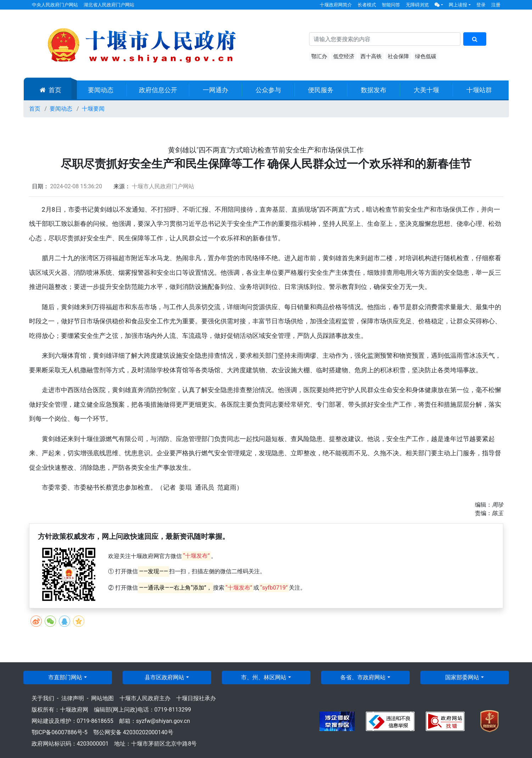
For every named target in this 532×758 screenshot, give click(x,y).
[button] (439, 5)
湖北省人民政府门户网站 (109, 5)
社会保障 (398, 56)
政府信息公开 (158, 90)
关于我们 (43, 698)
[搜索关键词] (385, 39)
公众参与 (268, 90)
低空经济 (344, 56)
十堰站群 (479, 90)
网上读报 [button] (458, 5)
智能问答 (391, 5)
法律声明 (73, 698)
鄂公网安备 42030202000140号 (133, 732)
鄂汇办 (319, 56)
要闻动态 (101, 90)
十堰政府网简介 (336, 5)
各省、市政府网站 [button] (363, 677)
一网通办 (215, 90)
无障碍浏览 (417, 5)
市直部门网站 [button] (65, 677)
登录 (481, 5)
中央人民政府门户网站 (55, 5)
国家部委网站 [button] (462, 677)
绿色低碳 (426, 56)
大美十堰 (426, 90)
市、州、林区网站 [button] (264, 677)
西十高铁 (371, 56)
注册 (496, 5)
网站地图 (102, 698)
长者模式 (367, 5)
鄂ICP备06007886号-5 (60, 732)
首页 (51, 90)
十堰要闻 (93, 109)
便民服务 (321, 90)
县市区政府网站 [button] (164, 677)
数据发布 (374, 90)
